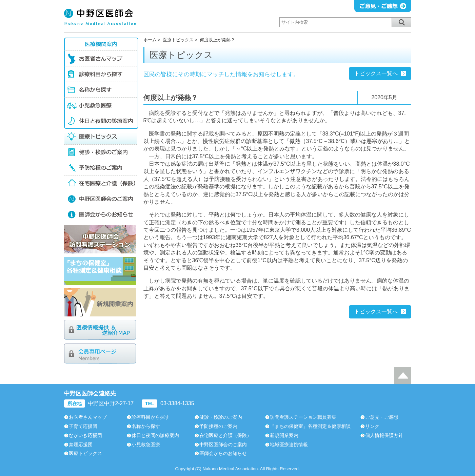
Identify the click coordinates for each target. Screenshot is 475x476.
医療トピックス (178, 40)
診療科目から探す (101, 74)
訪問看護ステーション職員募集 (303, 417)
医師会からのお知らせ (101, 214)
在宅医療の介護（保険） (101, 183)
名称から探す (101, 89)
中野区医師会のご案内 (101, 199)
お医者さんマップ (101, 58)
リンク (372, 426)
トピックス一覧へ (376, 73)
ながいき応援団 (85, 435)
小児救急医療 (101, 105)
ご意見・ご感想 (382, 417)
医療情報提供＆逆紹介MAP (100, 330)
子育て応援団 (83, 426)
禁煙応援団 (81, 444)
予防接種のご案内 (101, 167)
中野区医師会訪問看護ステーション (100, 239)
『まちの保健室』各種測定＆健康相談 (310, 426)
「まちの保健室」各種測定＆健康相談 (100, 271)
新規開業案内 (100, 302)
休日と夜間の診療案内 (101, 121)
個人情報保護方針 (384, 435)
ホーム (150, 40)
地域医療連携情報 (289, 444)
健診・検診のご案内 (101, 152)
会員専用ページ (100, 354)
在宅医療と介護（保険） (225, 435)
